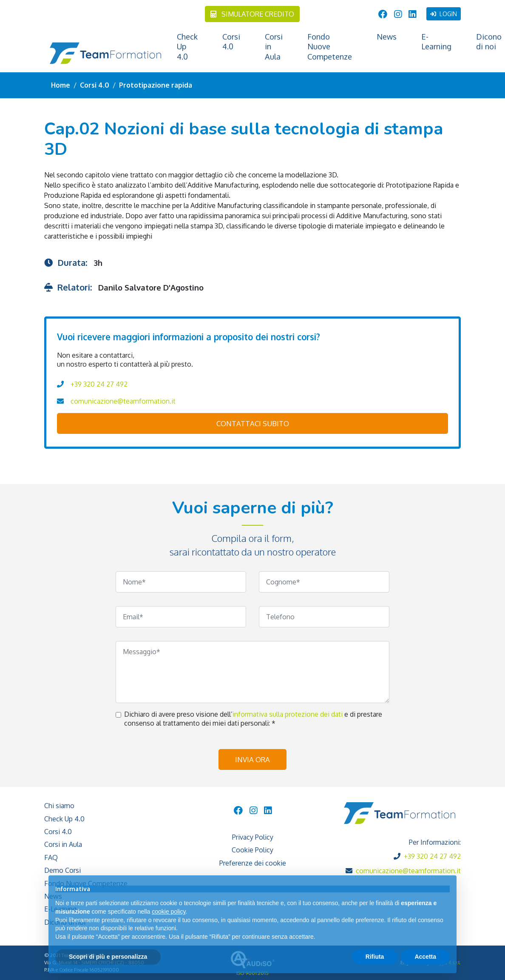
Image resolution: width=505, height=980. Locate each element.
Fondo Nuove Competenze (330, 46)
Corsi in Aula (274, 46)
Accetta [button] (425, 957)
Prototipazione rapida (156, 85)
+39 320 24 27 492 (99, 384)
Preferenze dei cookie (253, 863)
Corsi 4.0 (231, 41)
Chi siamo (59, 806)
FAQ (51, 857)
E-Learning (436, 41)
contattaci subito (253, 423)
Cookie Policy (252, 850)
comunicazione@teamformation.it (123, 401)
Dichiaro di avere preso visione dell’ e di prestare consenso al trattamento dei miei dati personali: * (253, 719)
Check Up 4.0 (187, 46)
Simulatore (252, 14)
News (387, 36)
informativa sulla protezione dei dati (288, 714)
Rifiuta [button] (375, 957)
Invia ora (252, 759)
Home (61, 85)
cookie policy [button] (169, 912)
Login (444, 14)
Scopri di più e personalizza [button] (108, 957)
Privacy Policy (253, 837)
